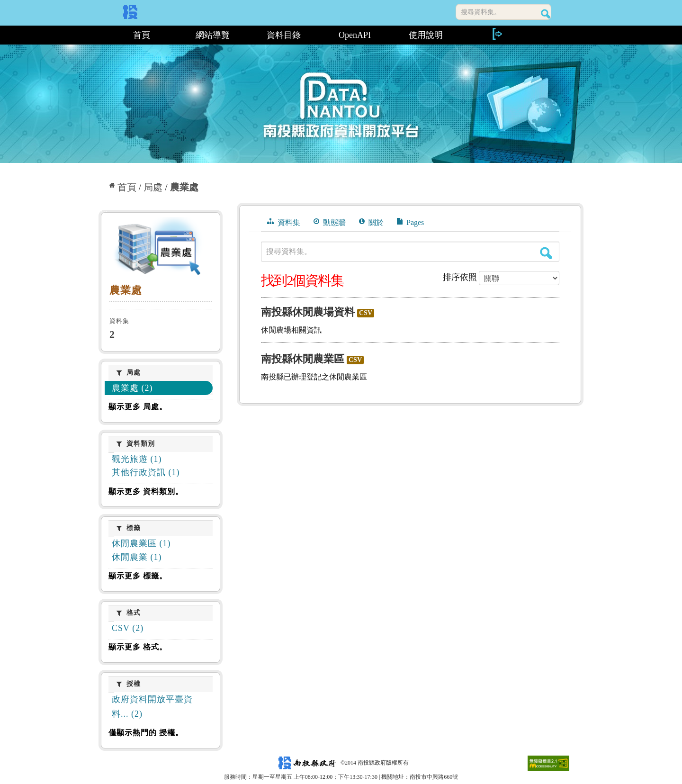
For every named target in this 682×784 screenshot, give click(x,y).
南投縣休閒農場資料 (308, 312)
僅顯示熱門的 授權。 (146, 733)
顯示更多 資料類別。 (146, 491)
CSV (366, 313)
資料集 (284, 222)
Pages (410, 222)
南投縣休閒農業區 (303, 359)
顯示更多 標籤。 (138, 576)
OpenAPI (355, 35)
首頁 (142, 35)
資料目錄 (284, 35)
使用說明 (426, 35)
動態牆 (330, 222)
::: (102, 35)
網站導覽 (213, 35)
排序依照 (460, 277)
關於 (371, 222)
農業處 (184, 187)
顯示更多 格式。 (138, 647)
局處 (153, 187)
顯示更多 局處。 (138, 407)
